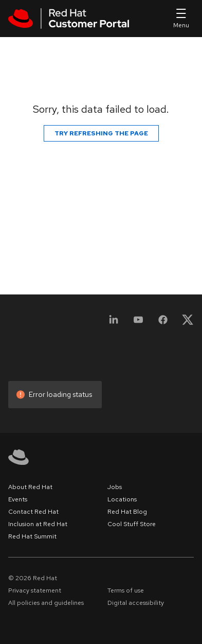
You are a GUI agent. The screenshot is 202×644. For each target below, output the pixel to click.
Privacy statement (35, 590)
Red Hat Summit (32, 536)
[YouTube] (138, 323)
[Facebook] (163, 323)
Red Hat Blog (127, 512)
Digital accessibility (136, 603)
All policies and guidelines (46, 603)
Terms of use (126, 590)
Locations (122, 499)
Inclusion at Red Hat (38, 524)
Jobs (115, 487)
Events (18, 499)
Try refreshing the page (101, 133)
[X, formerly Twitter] (188, 323)
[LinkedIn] (114, 323)
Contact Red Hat (33, 512)
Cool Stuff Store (132, 524)
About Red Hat (30, 487)
